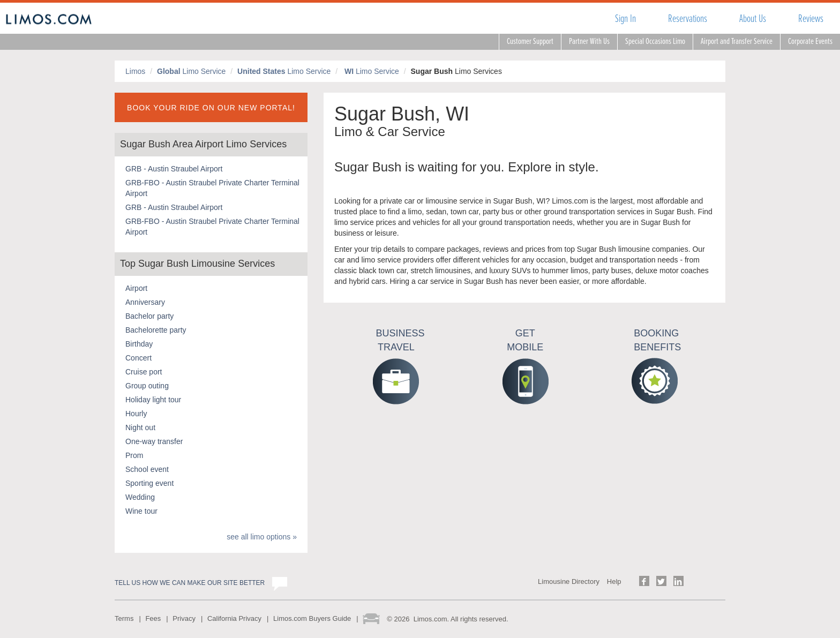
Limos (135, 71)
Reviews (811, 18)
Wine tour (141, 511)
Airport (136, 288)
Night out (140, 427)
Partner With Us (589, 42)
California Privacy (234, 618)
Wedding (140, 497)
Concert (138, 358)
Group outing (147, 386)
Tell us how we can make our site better (190, 583)
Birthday (139, 344)
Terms (124, 618)
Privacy (184, 618)
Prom (134, 455)
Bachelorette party (156, 330)
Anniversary (145, 302)
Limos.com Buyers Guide (312, 618)
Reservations (688, 18)
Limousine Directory (569, 581)
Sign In (625, 18)
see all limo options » (262, 537)
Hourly (136, 414)
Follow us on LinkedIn (678, 581)
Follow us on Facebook (644, 581)
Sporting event (149, 483)
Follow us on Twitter (661, 581)
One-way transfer (154, 441)
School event (147, 469)
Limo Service (191, 71)
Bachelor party (149, 316)
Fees (153, 618)
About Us (753, 18)
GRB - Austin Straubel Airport (174, 169)
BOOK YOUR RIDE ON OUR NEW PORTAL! (211, 108)
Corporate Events (810, 42)
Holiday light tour (153, 400)
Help (614, 581)
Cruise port (144, 372)
